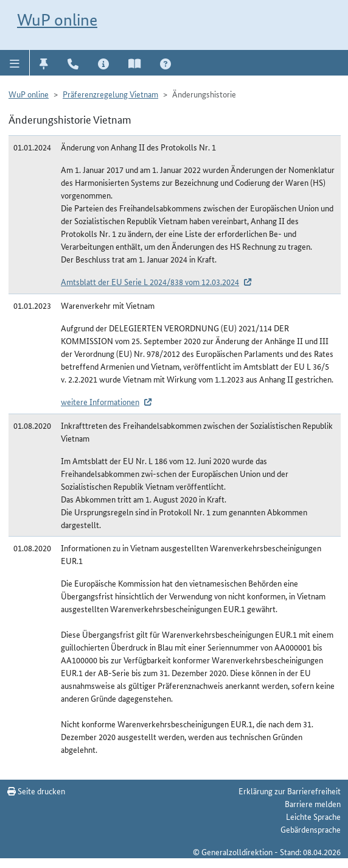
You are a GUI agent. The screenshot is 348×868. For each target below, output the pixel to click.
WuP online (57, 20)
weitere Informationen (100, 401)
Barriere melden (313, 803)
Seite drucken (36, 791)
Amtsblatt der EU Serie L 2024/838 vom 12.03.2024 (150, 281)
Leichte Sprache (313, 816)
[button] (15, 63)
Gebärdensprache (311, 829)
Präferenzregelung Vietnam (110, 94)
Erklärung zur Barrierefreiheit (290, 791)
